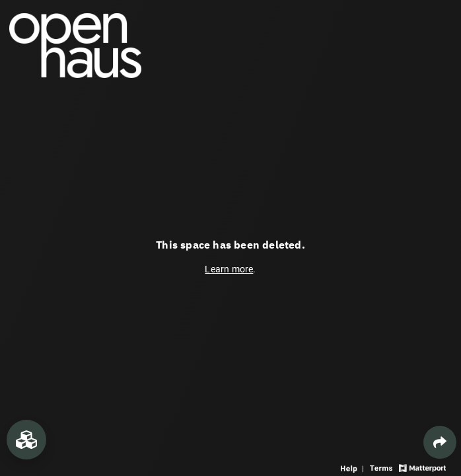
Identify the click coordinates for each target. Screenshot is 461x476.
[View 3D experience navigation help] (354, 467)
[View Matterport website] (422, 467)
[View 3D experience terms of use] (382, 467)
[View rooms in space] (26, 440)
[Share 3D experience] (440, 442)
